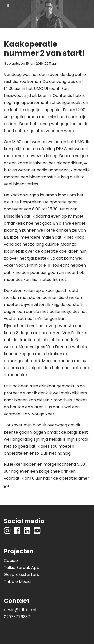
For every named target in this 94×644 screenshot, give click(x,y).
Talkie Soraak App (22, 568)
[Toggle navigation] (8, 6)
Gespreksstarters (21, 575)
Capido (11, 560)
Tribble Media (17, 582)
